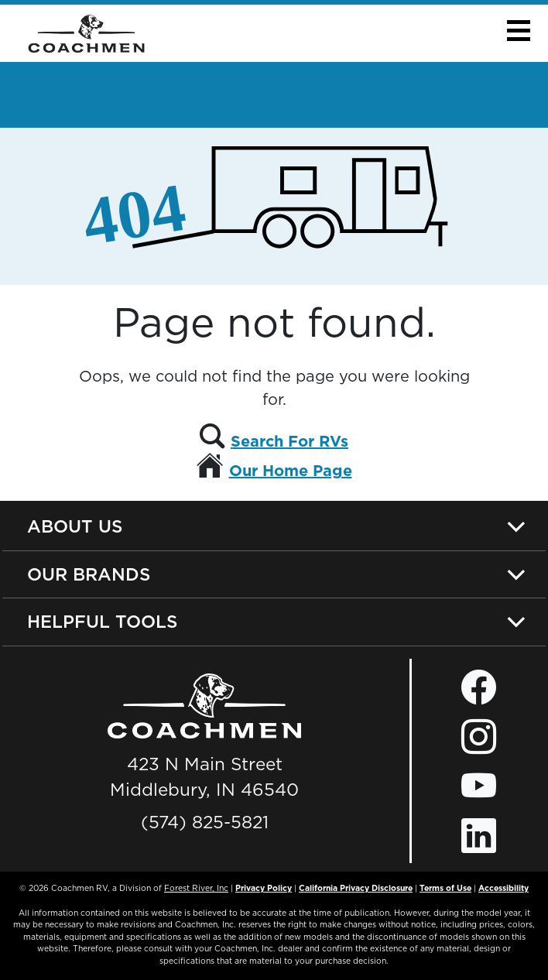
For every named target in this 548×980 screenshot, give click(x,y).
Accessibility (503, 888)
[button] (518, 31)
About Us (75, 526)
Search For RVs (289, 441)
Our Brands (89, 574)
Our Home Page (291, 471)
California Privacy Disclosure (356, 888)
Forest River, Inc (196, 888)
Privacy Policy (264, 888)
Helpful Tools (102, 621)
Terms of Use (445, 888)
